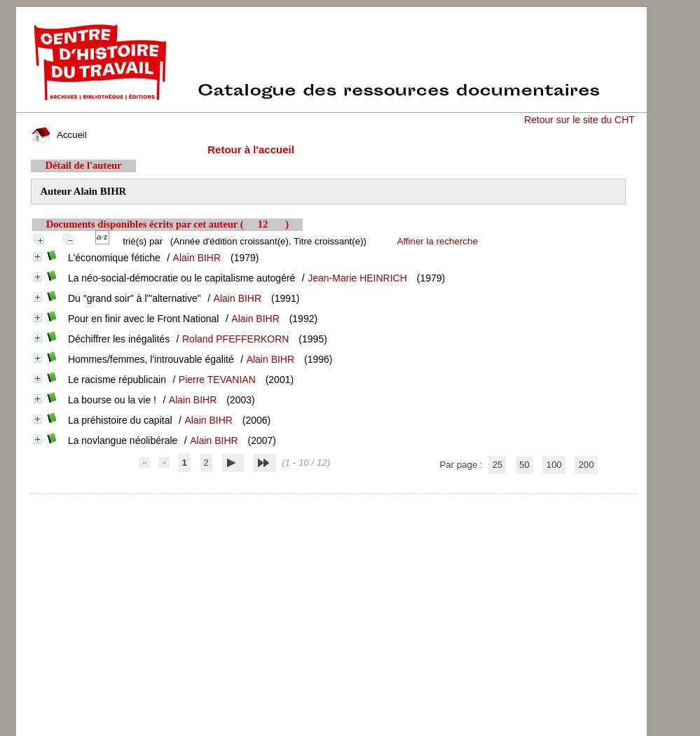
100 (554, 465)
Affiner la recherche (438, 241)
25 (497, 465)
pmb (333, 502)
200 (586, 465)
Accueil (59, 135)
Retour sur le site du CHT (579, 120)
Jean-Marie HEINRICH (357, 278)
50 (524, 465)
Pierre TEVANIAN (217, 380)
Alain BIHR (197, 258)
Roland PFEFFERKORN (235, 339)
